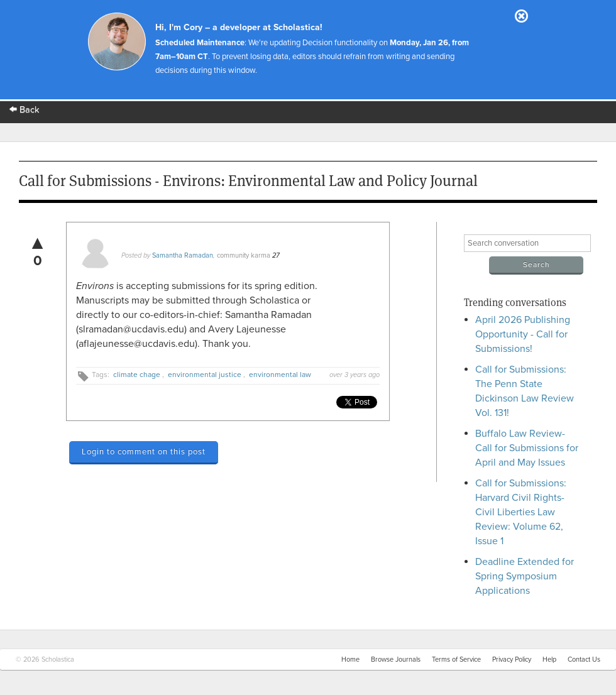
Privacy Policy (512, 659)
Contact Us (584, 659)
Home (350, 659)
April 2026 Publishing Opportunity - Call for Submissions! (523, 334)
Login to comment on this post (144, 452)
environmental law (280, 375)
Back (25, 110)
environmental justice (205, 375)
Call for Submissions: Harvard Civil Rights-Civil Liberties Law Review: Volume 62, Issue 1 (521, 512)
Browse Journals (396, 659)
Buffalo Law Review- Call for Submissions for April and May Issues (527, 448)
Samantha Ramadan (183, 255)
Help (549, 659)
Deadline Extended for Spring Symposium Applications (525, 576)
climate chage (137, 375)
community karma (244, 255)
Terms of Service (456, 659)
